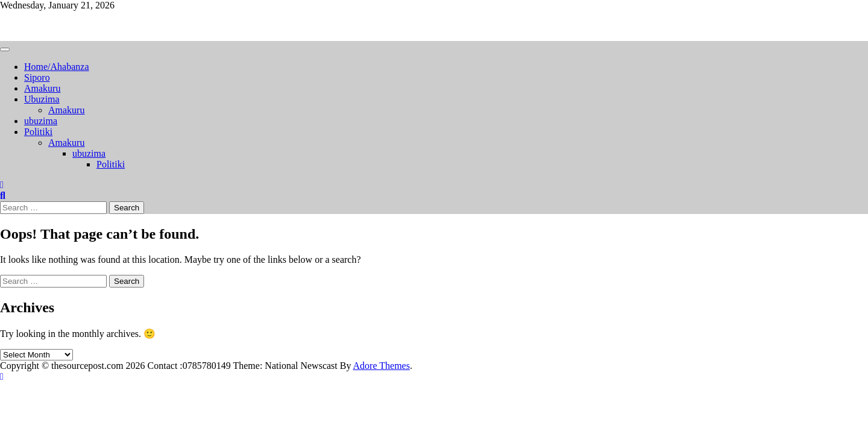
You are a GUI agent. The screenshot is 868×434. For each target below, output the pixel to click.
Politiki (38, 132)
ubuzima (41, 121)
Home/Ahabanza (57, 67)
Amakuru (42, 88)
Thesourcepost (28, 26)
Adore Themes (382, 366)
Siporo (37, 77)
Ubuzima (42, 99)
